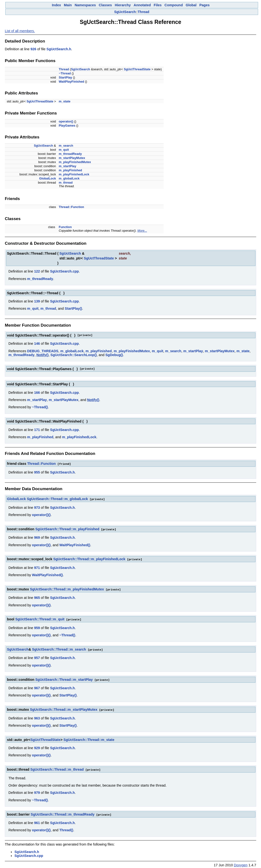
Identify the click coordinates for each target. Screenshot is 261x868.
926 (33, 49)
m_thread (66, 183)
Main (68, 5)
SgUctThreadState (137, 69)
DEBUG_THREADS (43, 351)
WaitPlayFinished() (75, 544)
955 (37, 472)
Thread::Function (71, 207)
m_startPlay (68, 166)
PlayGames (67, 126)
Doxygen (241, 862)
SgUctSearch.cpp (64, 271)
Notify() (42, 355)
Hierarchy (123, 5)
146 (37, 344)
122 (37, 271)
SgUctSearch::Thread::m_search (59, 648)
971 (37, 567)
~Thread (65, 73)
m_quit (64, 150)
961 (37, 820)
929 (37, 746)
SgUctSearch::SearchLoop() (74, 355)
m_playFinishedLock (74, 174)
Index (56, 5)
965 (37, 596)
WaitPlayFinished (71, 82)
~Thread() (40, 407)
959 (37, 626)
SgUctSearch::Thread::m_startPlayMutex (64, 708)
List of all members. (20, 31)
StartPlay (65, 77)
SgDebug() (114, 355)
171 (37, 430)
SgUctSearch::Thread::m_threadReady (63, 812)
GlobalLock (47, 178)
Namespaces (85, 5)
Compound (174, 5)
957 (37, 656)
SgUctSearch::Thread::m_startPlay (64, 678)
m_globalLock (69, 178)
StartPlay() (74, 308)
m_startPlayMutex (72, 158)
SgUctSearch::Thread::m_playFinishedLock (89, 558)
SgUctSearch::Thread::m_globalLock (57, 499)
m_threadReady (70, 154)
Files (158, 5)
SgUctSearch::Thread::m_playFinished (67, 529)
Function (65, 227)
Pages (204, 5)
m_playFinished (70, 170)
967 (37, 686)
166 (37, 393)
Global (191, 5)
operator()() (41, 514)
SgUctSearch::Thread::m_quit (40, 618)
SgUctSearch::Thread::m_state (89, 738)
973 (37, 507)
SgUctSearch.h (59, 49)
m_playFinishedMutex (75, 162)
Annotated (142, 5)
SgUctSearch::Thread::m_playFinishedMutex (67, 588)
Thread (143, 12)
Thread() (66, 827)
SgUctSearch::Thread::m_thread (57, 767)
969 (37, 537)
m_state (65, 101)
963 (37, 716)
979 (37, 790)
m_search (66, 146)
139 (37, 301)
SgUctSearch (125, 12)
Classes (105, 5)
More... (142, 231)
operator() (66, 121)
